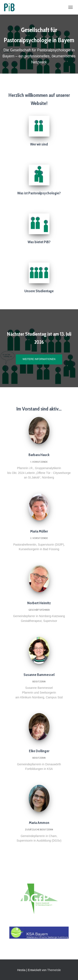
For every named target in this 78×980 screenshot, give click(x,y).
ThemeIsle (54, 970)
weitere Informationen (39, 359)
